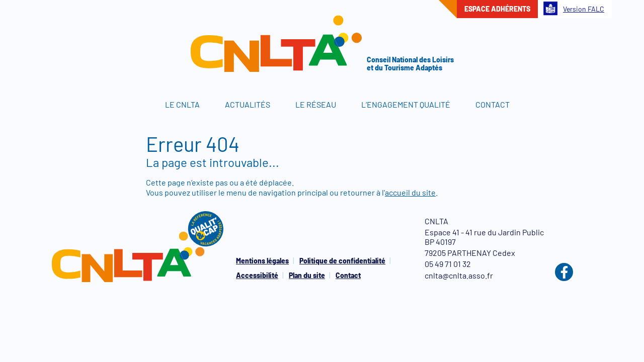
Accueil (136, 105)
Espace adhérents (497, 9)
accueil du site (410, 192)
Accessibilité (257, 275)
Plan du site (307, 275)
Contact (493, 104)
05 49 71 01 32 (448, 264)
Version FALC (574, 8)
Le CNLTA (182, 104)
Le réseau (316, 104)
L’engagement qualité (406, 104)
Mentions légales (262, 261)
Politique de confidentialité (342, 261)
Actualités (248, 104)
